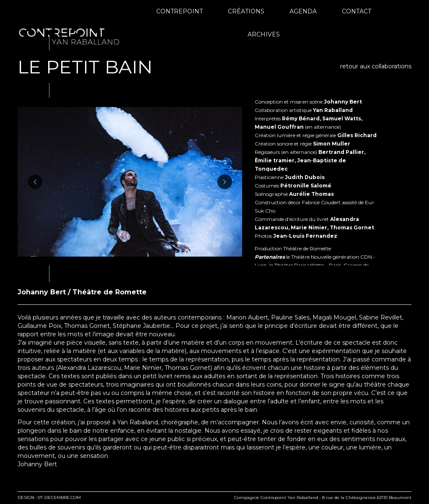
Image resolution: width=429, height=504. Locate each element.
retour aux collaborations (376, 66)
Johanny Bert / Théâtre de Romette (82, 292)
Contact (357, 11)
